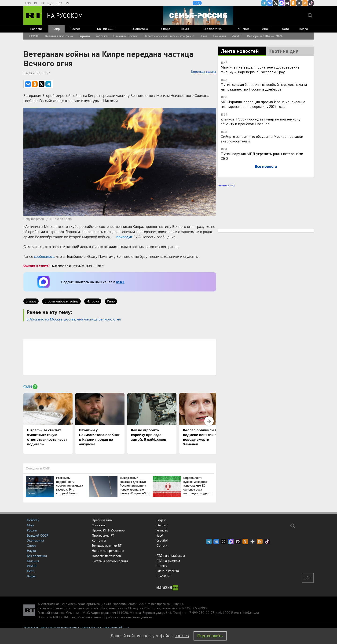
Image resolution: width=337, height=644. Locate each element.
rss (305, 3)
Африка (102, 36)
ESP (60, 3)
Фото (286, 29)
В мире (31, 301)
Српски (162, 546)
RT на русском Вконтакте (270, 3)
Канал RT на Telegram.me (264, 3)
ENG (28, 3)
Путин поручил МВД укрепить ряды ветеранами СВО (262, 156)
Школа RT (164, 576)
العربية (51, 3)
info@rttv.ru (250, 613)
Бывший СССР (105, 29)
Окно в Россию (168, 571)
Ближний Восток (125, 36)
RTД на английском (171, 555)
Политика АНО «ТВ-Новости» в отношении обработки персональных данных (95, 617)
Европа (84, 36)
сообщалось (44, 256)
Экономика (140, 29)
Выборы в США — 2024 (265, 36)
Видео (304, 29)
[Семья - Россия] (198, 15)
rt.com (68, 608)
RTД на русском (168, 561)
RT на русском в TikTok (311, 3)
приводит (124, 237)
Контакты (99, 540)
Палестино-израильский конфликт (169, 36)
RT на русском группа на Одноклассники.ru (293, 3)
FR (42, 3)
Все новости (266, 166)
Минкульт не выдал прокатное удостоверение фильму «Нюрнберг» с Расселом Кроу (260, 69)
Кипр (111, 301)
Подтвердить (210, 636)
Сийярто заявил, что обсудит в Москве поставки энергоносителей (262, 139)
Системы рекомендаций (110, 561)
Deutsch (162, 525)
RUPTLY (162, 566)
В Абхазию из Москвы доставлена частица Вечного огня (74, 319)
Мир (57, 29)
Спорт (166, 29)
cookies (182, 636)
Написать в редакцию (108, 551)
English (162, 520)
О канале (99, 525)
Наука (185, 29)
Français (162, 530)
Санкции (219, 36)
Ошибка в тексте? (37, 266)
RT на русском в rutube (287, 3)
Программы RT (103, 535)
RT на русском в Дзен (299, 3)
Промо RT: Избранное (108, 530)
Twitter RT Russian (276, 3)
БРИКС (34, 36)
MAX (120, 282)
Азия (204, 36)
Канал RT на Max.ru (282, 3)
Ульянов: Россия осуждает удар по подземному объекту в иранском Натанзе (260, 121)
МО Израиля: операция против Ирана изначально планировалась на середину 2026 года (263, 104)
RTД (197, 3)
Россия (76, 29)
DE (36, 3)
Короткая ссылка (204, 71)
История (93, 301)
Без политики (213, 29)
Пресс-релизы (102, 520)
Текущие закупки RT (107, 545)
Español (162, 540)
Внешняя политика (59, 36)
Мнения (244, 29)
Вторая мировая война (61, 301)
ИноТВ (267, 29)
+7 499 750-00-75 (201, 613)
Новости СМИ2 (226, 186)
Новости (36, 29)
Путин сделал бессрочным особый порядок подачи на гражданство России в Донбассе (264, 87)
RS (67, 3)
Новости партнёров (106, 556)
